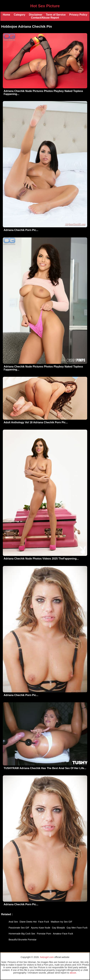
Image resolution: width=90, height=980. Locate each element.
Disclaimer (36, 15)
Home (6, 15)
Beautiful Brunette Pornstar (23, 940)
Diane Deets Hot (28, 922)
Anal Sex (13, 922)
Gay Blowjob (58, 928)
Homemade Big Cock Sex (22, 934)
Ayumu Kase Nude (41, 928)
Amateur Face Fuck (63, 934)
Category (19, 15)
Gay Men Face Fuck (77, 928)
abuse (73, 973)
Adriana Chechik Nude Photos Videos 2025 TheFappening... (41, 559)
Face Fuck (44, 922)
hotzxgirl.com (47, 957)
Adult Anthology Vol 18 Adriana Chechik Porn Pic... (36, 422)
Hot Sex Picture (45, 6)
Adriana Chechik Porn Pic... (21, 230)
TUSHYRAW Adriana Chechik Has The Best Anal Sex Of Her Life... (45, 768)
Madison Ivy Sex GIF (61, 922)
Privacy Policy (78, 15)
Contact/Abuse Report (45, 18)
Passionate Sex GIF (19, 928)
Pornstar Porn (44, 934)
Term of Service (56, 15)
